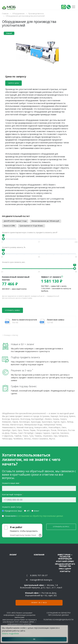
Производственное (36, 14)
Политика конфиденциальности (58, 620)
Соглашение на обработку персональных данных (59, 614)
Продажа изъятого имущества (65, 565)
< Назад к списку (10, 335)
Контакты (65, 571)
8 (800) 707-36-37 (39, 575)
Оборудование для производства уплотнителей (25, 16)
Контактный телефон (12, 494)
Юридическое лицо (13, 511)
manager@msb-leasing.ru (41, 580)
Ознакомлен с (34, 516)
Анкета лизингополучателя (24, 320)
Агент (37, 511)
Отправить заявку (12, 310)
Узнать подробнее (10, 634)
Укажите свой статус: (12, 507)
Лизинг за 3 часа (39, 603)
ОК (34, 639)
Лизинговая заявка (56, 320)
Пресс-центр (65, 569)
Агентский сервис (65, 561)
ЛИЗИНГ (13, 555)
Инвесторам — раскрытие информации (65, 557)
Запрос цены (13, 83)
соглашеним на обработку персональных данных (40, 516)
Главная (5, 14)
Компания (39, 555)
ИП (28, 511)
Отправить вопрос (61, 527)
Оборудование (18, 14)
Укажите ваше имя (11, 483)
